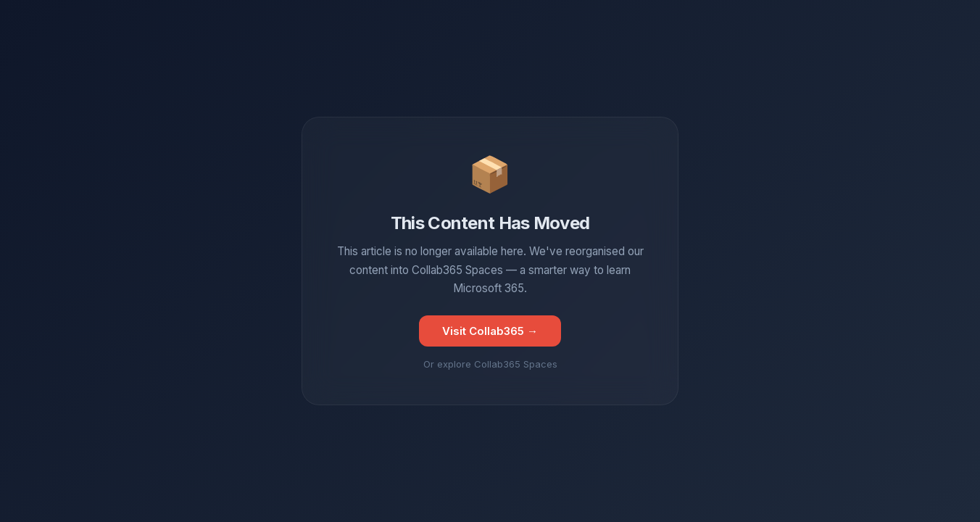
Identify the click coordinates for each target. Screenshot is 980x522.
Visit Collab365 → (490, 331)
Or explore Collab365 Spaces (490, 364)
